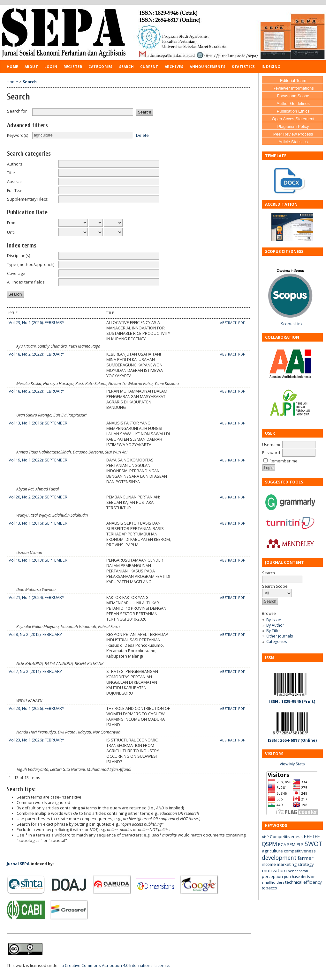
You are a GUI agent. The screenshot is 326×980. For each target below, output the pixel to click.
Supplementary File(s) (28, 199)
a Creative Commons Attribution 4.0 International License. (116, 965)
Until (11, 232)
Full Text (15, 191)
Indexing (271, 66)
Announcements (208, 66)
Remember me (284, 461)
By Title (273, 631)
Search (126, 66)
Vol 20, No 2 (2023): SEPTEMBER (38, 497)
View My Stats (292, 764)
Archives (174, 66)
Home (12, 66)
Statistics (243, 66)
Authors (15, 164)
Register (73, 66)
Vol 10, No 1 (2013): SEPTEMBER (38, 560)
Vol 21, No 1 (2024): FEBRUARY (36, 597)
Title (11, 173)
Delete (142, 135)
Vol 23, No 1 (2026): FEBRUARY (36, 323)
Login (51, 66)
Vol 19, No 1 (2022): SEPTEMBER (38, 460)
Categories (277, 641)
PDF (242, 323)
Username (272, 445)
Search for (17, 111)
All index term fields (26, 282)
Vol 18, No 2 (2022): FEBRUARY (36, 354)
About (31, 66)
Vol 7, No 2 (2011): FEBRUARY (35, 671)
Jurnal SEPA (18, 864)
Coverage (16, 273)
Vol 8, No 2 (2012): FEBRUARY (35, 634)
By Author (275, 625)
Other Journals (280, 636)
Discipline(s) (19, 256)
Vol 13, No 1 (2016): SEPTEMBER (38, 423)
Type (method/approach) (31, 265)
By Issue (274, 620)
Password (271, 453)
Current (149, 66)
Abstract (15, 182)
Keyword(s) (18, 135)
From (12, 223)
